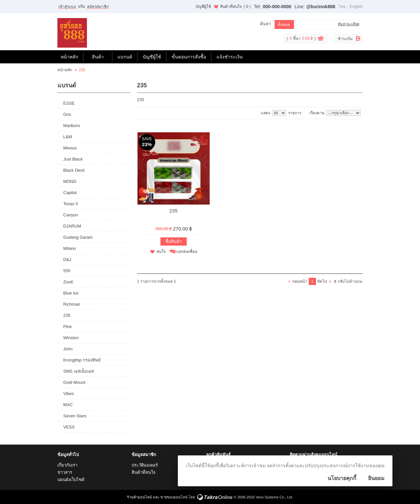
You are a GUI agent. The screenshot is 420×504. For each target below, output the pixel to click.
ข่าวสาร (65, 472)
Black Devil (74, 170)
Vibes (69, 394)
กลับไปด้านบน (350, 281)
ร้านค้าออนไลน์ (139, 497)
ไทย (342, 7)
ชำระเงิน (345, 39)
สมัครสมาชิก (98, 7)
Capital (70, 193)
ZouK (68, 282)
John (68, 349)
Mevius (70, 148)
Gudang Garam (78, 237)
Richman (72, 304)
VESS (69, 427)
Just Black (73, 159)
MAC (68, 405)
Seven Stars (75, 416)
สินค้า (98, 57)
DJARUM (72, 226)
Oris (67, 114)
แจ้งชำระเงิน (230, 57)
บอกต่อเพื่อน (187, 252)
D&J (67, 260)
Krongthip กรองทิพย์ (82, 360)
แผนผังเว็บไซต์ (71, 480)
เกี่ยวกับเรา (67, 465)
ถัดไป (322, 281)
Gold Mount (74, 382)
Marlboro (72, 126)
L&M (68, 137)
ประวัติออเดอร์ (145, 465)
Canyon (71, 215)
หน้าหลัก (69, 57)
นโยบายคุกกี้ (342, 478)
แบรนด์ (125, 57)
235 (67, 315)
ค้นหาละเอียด (349, 24)
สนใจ (161, 252)
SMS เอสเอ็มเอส (79, 371)
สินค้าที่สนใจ (235, 7)
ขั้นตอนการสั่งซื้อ (189, 57)
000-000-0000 (277, 7)
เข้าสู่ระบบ (67, 7)
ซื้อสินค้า (174, 241)
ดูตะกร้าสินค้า (321, 39)
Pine (68, 327)
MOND (70, 181)
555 (67, 271)
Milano (70, 248)
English (356, 7)
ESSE (69, 103)
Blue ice (71, 293)
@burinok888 (321, 7)
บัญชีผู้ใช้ (203, 7)
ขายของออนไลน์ (174, 497)
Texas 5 (71, 204)
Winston (71, 338)
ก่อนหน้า (300, 281)
